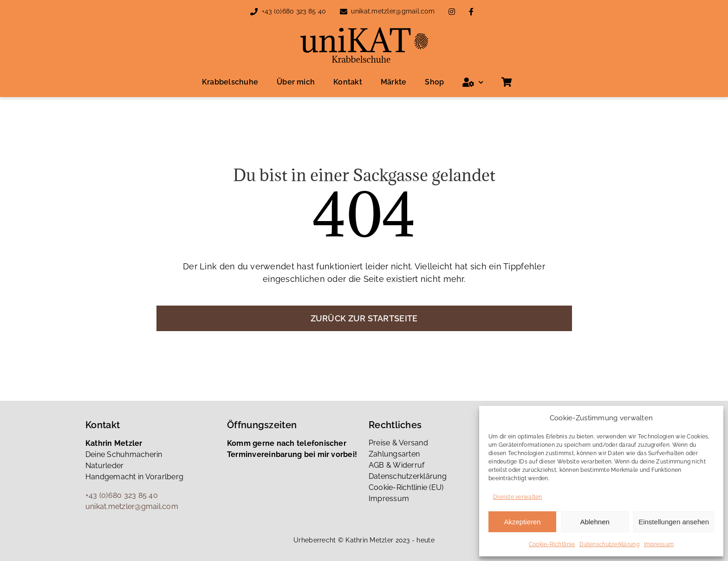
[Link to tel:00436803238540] (254, 12)
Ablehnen (595, 522)
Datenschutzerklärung (609, 544)
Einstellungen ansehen (674, 522)
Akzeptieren (522, 522)
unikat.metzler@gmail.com (393, 11)
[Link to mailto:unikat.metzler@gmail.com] (344, 12)
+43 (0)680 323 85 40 (294, 11)
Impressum (659, 544)
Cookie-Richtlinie (552, 544)
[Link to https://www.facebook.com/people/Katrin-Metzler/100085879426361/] (471, 12)
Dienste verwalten (518, 497)
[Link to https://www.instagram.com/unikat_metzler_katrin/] (452, 12)
